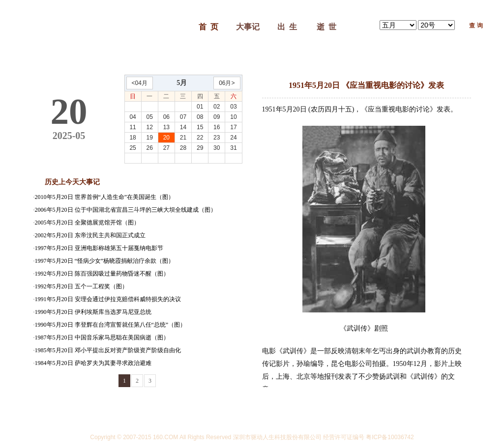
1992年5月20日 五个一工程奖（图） (81, 286)
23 (217, 138)
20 (166, 138)
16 (217, 127)
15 (200, 127)
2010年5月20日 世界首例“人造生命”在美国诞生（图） (105, 197)
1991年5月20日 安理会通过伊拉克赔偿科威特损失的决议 (108, 299)
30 (217, 148)
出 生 (287, 27)
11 (133, 127)
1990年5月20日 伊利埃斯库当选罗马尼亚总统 (93, 312)
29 (200, 148)
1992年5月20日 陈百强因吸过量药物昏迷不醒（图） (102, 274)
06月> (227, 83)
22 (200, 138)
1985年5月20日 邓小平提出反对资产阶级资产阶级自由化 (108, 350)
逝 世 (326, 27)
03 (233, 107)
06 (166, 117)
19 (150, 138)
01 (200, 107)
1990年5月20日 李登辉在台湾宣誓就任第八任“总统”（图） (111, 325)
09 (217, 117)
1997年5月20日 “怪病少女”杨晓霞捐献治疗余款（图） (105, 261)
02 (217, 107)
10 (233, 117)
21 (183, 138)
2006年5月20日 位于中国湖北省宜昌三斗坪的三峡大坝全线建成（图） (126, 210)
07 (183, 117)
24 (233, 138)
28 (183, 148)
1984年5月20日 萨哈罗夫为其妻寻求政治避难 (93, 363)
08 (200, 117)
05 (150, 117)
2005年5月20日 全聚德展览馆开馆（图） (87, 223)
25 (133, 148)
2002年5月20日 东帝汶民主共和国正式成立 (90, 235)
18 (133, 138)
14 (183, 127)
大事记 (248, 27)
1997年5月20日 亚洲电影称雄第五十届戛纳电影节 (99, 248)
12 (150, 127)
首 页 (208, 27)
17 (233, 127)
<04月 (140, 83)
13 (166, 127)
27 (166, 148)
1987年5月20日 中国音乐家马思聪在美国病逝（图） (102, 337)
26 (150, 148)
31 (233, 148)
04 (133, 117)
